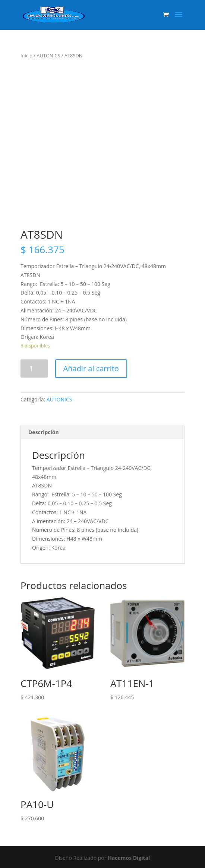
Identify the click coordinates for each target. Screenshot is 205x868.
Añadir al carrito (91, 368)
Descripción (44, 432)
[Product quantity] (34, 368)
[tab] (102, 433)
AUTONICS (48, 55)
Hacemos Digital (129, 858)
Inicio (26, 55)
